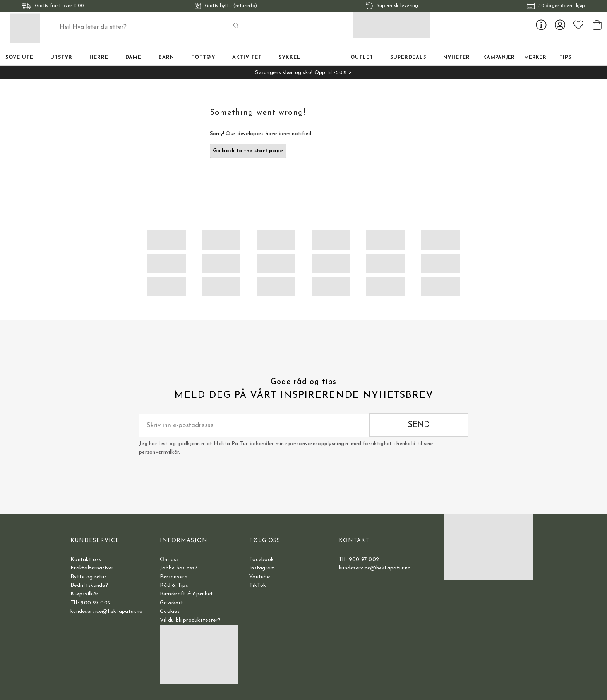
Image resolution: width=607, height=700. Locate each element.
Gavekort (171, 603)
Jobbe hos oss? (179, 568)
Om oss (169, 560)
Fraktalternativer (92, 568)
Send (419, 425)
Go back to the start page (248, 151)
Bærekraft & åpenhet (186, 594)
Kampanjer (499, 58)
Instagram (262, 568)
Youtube (260, 577)
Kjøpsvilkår (84, 594)
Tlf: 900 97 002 (91, 603)
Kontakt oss (86, 560)
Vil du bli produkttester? (190, 620)
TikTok (258, 586)
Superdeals (408, 58)
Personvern (174, 577)
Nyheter (457, 58)
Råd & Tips (174, 586)
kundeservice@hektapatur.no (106, 611)
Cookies (170, 611)
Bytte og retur (88, 577)
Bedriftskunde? (89, 586)
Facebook (261, 560)
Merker (535, 58)
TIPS (565, 58)
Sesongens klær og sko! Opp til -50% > (303, 73)
